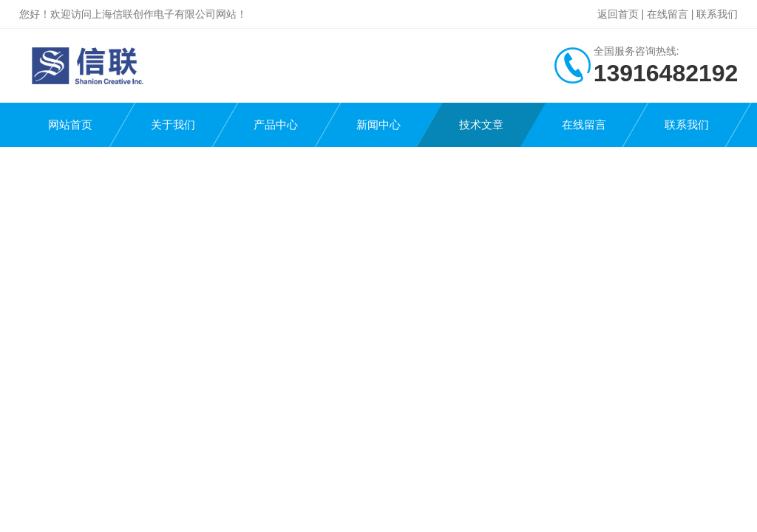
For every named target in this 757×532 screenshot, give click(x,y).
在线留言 (668, 14)
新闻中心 (378, 125)
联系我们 (717, 14)
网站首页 (70, 125)
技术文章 (481, 125)
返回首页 (618, 14)
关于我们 (173, 125)
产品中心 (276, 125)
